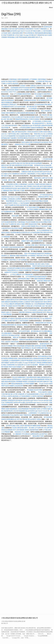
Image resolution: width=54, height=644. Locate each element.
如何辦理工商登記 (12, 203)
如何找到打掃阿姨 (27, 319)
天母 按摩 (46, 428)
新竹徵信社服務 (36, 31)
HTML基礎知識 (32, 253)
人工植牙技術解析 (46, 31)
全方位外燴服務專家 (10, 136)
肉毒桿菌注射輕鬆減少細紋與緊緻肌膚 (31, 312)
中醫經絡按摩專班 (43, 197)
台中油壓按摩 (39, 428)
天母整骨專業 (10, 365)
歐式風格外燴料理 (12, 81)
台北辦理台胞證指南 (12, 83)
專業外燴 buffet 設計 (43, 256)
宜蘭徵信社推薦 (26, 172)
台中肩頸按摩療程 (25, 396)
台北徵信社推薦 (46, 121)
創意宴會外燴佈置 (35, 117)
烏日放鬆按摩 (19, 365)
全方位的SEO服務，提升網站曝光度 (25, 107)
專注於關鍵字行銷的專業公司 (43, 94)
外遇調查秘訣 (13, 79)
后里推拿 (23, 86)
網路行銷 (16, 337)
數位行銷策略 (30, 264)
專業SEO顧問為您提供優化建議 (42, 266)
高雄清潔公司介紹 (20, 432)
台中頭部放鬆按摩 (45, 195)
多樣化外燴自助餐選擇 (40, 361)
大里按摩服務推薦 (39, 304)
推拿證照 (23, 174)
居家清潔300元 (48, 232)
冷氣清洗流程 (10, 90)
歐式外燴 (16, 300)
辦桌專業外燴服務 (17, 228)
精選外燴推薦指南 (12, 409)
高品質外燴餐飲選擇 (38, 348)
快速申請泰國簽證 (20, 29)
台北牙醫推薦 (6, 432)
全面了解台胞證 (8, 119)
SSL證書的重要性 (47, 331)
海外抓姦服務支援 (22, 136)
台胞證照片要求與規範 (12, 342)
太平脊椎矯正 (33, 79)
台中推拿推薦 (37, 306)
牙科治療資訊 (26, 434)
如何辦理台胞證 (15, 163)
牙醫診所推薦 (6, 96)
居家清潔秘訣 (42, 79)
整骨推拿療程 (27, 94)
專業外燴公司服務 (19, 191)
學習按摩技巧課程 (35, 409)
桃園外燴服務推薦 (40, 279)
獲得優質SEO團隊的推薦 (32, 426)
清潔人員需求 (20, 426)
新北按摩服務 (38, 163)
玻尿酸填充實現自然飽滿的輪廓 (25, 268)
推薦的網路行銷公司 (34, 37)
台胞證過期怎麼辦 (17, 33)
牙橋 (14, 346)
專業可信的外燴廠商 (15, 367)
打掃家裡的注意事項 (12, 184)
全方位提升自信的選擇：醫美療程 (34, 365)
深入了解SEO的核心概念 (12, 134)
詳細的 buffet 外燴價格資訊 (12, 174)
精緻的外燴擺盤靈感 (37, 128)
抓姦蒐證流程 (39, 302)
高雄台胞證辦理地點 (22, 205)
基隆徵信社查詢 (8, 191)
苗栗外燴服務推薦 (23, 79)
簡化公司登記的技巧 (42, 226)
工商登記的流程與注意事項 (35, 132)
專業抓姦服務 (23, 37)
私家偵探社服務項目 (46, 184)
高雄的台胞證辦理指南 (32, 430)
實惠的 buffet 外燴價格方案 (23, 90)
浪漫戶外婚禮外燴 (9, 35)
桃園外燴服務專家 (22, 256)
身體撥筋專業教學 (46, 249)
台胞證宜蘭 (9, 300)
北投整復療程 (15, 88)
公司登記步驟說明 (41, 174)
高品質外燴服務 (31, 222)
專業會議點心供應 (13, 37)
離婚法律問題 (15, 335)
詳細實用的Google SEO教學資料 (31, 125)
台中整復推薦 (6, 237)
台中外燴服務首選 (31, 277)
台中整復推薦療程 (14, 361)
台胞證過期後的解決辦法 (16, 247)
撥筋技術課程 (22, 132)
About (51, 7)
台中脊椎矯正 (32, 256)
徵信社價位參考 (38, 186)
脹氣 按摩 (14, 132)
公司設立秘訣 (19, 35)
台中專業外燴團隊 (33, 209)
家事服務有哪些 (43, 209)
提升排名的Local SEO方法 (23, 201)
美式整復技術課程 (44, 100)
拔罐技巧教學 (26, 241)
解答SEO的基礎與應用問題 (28, 88)
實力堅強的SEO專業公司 (22, 325)
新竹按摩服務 (23, 260)
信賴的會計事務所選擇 (44, 281)
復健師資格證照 (6, 186)
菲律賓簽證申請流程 (30, 100)
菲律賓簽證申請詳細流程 (41, 142)
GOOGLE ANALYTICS (10, 92)
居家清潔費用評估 (12, 113)
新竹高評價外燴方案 (27, 163)
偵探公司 (9, 312)
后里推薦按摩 (32, 382)
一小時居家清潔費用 (24, 128)
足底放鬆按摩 (19, 386)
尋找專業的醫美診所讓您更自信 (27, 138)
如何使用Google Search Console (20, 31)
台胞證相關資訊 (25, 134)
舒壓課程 (44, 115)
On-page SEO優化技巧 (30, 35)
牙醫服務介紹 (29, 304)
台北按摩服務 (33, 109)
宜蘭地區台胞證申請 (37, 86)
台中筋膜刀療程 (6, 33)
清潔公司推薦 (21, 224)
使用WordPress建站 (16, 363)
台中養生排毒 (30, 245)
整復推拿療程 (33, 224)
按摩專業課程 (22, 279)
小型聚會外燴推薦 (35, 188)
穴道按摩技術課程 (31, 377)
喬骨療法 (30, 186)
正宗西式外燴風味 (34, 119)
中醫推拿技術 (27, 415)
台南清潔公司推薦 (33, 184)
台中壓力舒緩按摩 (19, 394)
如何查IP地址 (43, 434)
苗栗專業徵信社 (16, 379)
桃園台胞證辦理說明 (36, 241)
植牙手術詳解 (24, 117)
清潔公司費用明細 (40, 245)
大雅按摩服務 (31, 174)
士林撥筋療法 (12, 199)
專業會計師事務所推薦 (10, 358)
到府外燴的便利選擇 (11, 125)
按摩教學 (19, 199)
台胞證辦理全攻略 (27, 379)
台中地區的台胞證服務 (14, 319)
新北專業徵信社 (30, 33)
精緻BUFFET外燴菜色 (11, 272)
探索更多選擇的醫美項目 (9, 419)
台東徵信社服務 (42, 310)
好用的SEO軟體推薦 (27, 361)
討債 (14, 411)
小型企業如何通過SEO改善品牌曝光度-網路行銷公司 (27, 3)
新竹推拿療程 (48, 417)
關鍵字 (28, 279)
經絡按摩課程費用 (9, 325)
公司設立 (42, 394)
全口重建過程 (12, 256)
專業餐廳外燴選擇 (22, 382)
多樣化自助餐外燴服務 (28, 226)
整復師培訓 (41, 35)
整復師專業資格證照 (22, 119)
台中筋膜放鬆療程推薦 (32, 394)
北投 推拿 (38, 264)
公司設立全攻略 (15, 117)
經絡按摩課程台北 (13, 270)
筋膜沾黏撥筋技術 (17, 165)
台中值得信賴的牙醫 (41, 104)
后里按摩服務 (20, 346)
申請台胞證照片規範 (45, 392)
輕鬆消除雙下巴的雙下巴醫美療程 (36, 29)
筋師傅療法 (39, 96)
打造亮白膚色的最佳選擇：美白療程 (23, 428)
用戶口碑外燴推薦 (19, 430)
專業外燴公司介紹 (40, 134)
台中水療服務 (18, 94)
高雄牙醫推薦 (10, 201)
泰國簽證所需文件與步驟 (22, 144)
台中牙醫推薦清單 (27, 274)
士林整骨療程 (33, 413)
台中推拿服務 (37, 121)
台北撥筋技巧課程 (29, 302)
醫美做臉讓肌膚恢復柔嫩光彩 (27, 113)
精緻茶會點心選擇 (40, 178)
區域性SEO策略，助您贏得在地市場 (34, 165)
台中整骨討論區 (46, 409)
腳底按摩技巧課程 (38, 436)
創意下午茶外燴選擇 (30, 310)
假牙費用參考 (41, 138)
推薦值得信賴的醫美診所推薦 (14, 302)
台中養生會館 (47, 430)
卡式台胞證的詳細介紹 (44, 413)
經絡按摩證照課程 (10, 382)
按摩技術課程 (6, 415)
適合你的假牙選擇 (37, 172)
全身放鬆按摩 (11, 268)
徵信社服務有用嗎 (27, 142)
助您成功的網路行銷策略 (35, 300)
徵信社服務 (15, 216)
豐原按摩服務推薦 (17, 384)
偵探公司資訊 (45, 264)
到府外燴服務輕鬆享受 (10, 170)
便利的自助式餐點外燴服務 (40, 201)
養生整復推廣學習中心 (39, 123)
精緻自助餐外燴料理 (11, 321)
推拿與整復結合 (26, 348)
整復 (46, 348)
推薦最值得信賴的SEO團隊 (42, 358)
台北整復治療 (40, 81)
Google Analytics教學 (46, 384)
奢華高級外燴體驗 (41, 346)
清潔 (26, 253)
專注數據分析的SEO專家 (14, 306)
